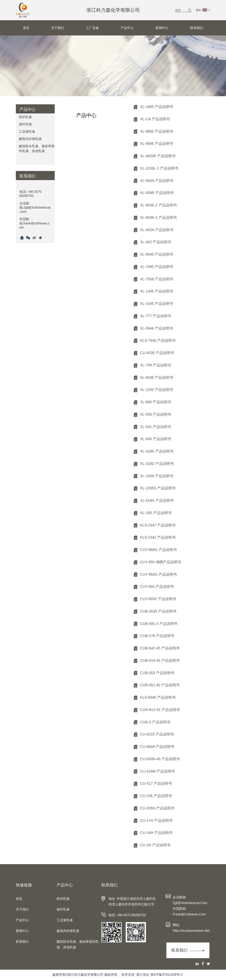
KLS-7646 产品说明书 (154, 341)
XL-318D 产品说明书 (153, 464)
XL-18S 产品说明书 (152, 513)
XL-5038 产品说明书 (153, 378)
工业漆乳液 (27, 132)
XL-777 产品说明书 (152, 316)
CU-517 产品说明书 (152, 784)
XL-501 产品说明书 (152, 427)
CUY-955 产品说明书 (153, 587)
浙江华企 (143, 975)
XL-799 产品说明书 (152, 365)
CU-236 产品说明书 (152, 796)
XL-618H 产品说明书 (153, 501)
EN (203, 10)
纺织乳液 (25, 117)
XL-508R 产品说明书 (153, 193)
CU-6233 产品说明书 (153, 734)
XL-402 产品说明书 (152, 242)
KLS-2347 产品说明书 (154, 525)
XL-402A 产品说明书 (153, 230)
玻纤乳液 (25, 124)
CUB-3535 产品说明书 (155, 611)
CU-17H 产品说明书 (153, 821)
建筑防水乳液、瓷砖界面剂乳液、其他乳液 (37, 149)
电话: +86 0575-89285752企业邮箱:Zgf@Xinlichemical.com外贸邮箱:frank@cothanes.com (35, 210)
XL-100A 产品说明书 (153, 476)
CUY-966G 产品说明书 (155, 550)
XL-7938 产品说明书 (153, 279)
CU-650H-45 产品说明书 (156, 759)
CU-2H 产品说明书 (152, 845)
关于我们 (58, 28)
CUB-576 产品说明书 (154, 636)
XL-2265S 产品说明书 (154, 488)
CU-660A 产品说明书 (154, 747)
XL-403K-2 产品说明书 (155, 205)
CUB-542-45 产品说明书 (156, 648)
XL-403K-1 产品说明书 (155, 218)
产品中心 (127, 28)
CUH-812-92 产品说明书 (156, 710)
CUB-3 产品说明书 (152, 722)
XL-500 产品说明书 (152, 439)
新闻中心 (162, 28)
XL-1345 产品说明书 (153, 291)
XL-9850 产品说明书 (153, 131)
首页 (26, 28)
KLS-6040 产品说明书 (154, 697)
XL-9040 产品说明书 (153, 254)
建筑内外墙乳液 (30, 139)
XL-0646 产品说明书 (153, 328)
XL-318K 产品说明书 (153, 451)
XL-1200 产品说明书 (153, 390)
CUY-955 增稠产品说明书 (157, 562)
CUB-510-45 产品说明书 (156, 661)
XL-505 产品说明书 (152, 414)
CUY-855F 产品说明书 (155, 599)
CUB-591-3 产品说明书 (155, 624)
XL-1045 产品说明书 (153, 304)
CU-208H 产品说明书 (154, 808)
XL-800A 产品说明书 (153, 181)
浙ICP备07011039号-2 (166, 975)
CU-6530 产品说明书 (153, 353)
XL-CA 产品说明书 (151, 119)
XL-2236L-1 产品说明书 (156, 168)
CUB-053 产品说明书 (154, 673)
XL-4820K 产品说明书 (154, 156)
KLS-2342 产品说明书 (154, 537)
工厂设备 (92, 28)
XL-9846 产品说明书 (153, 144)
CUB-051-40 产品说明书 (156, 685)
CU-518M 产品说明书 (154, 771)
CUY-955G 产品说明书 (155, 574)
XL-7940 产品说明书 (153, 267)
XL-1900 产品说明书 (153, 107)
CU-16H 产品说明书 (153, 833)
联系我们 (197, 28)
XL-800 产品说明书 (152, 402)
